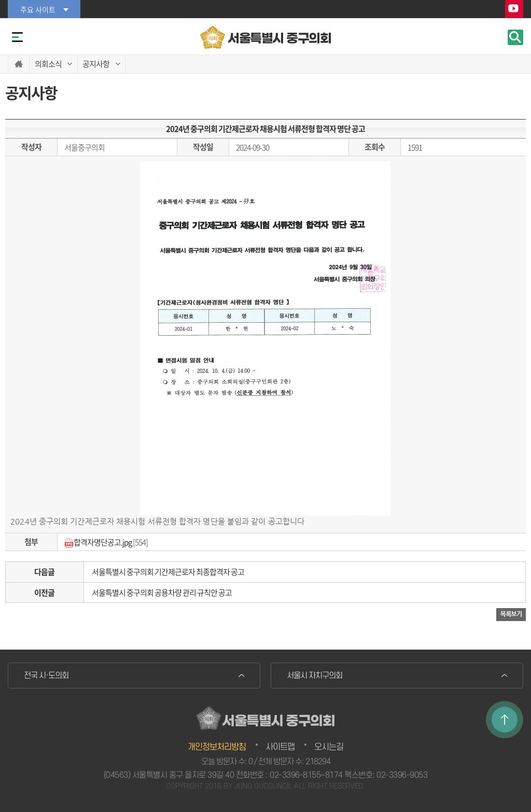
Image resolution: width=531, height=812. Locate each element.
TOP (505, 720)
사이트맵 (280, 747)
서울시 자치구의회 (315, 676)
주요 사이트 (38, 9)
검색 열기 (515, 37)
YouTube (514, 10)
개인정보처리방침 (217, 747)
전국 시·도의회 (46, 676)
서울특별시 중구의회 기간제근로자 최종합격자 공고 (168, 572)
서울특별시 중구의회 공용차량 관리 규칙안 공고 (162, 593)
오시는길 (329, 747)
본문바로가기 (0, 0)
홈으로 (19, 64)
